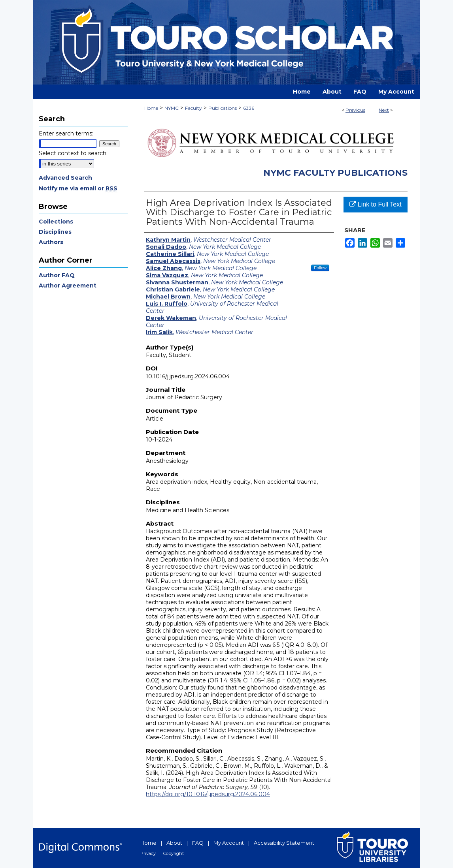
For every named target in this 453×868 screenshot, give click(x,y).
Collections (56, 222)
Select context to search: (73, 153)
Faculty (193, 108)
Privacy (148, 853)
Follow (320, 268)
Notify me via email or (78, 188)
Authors (51, 242)
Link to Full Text (375, 204)
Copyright (174, 853)
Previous (355, 110)
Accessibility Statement (284, 843)
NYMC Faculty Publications (335, 173)
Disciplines (55, 232)
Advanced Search (65, 178)
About (174, 843)
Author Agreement (68, 286)
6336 (249, 108)
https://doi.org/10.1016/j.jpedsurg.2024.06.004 (208, 794)
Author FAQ (57, 275)
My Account (229, 843)
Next (384, 110)
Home (151, 108)
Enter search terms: (66, 133)
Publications (223, 108)
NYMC (172, 108)
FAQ (198, 843)
